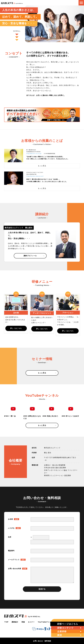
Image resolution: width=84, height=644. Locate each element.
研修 (23, 622)
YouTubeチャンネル (46, 622)
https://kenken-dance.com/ (35, 176)
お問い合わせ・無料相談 (42, 641)
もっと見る (47, 373)
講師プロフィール (34, 256)
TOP (6, 622)
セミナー (31, 622)
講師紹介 (15, 622)
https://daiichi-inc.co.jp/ (34, 154)
